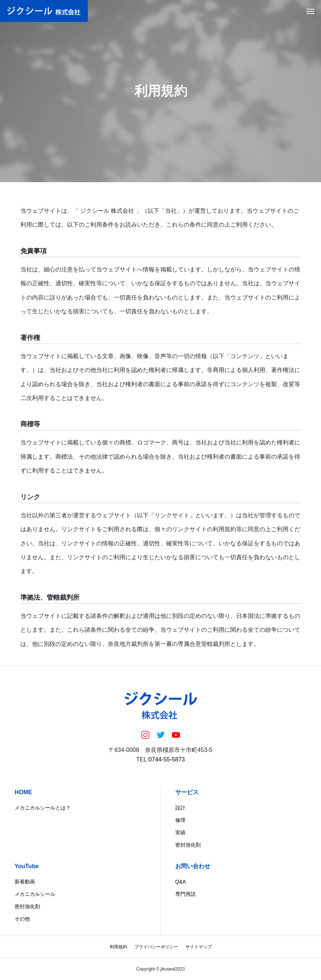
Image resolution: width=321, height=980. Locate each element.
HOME (23, 792)
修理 (180, 820)
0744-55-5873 (167, 759)
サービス (187, 792)
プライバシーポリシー (156, 947)
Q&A (181, 882)
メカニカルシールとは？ (43, 808)
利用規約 (118, 947)
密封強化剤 (188, 845)
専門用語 (185, 894)
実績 (180, 832)
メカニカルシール (35, 894)
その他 (22, 919)
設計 (180, 808)
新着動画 (25, 882)
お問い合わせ (193, 866)
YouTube (27, 866)
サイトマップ (199, 947)
